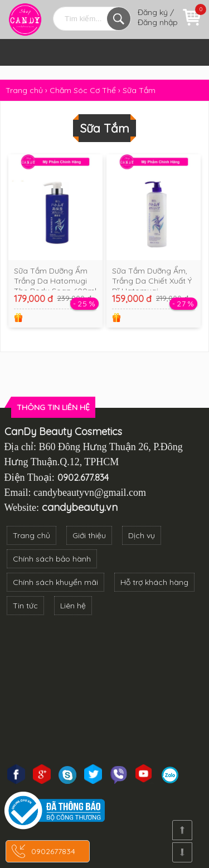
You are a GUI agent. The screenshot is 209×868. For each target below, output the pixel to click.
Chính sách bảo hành (52, 559)
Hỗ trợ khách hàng (154, 582)
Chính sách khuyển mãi (55, 582)
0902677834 (53, 851)
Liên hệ (73, 606)
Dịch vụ (142, 535)
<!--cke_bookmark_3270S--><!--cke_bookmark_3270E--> (105, 690)
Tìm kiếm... (119, 19)
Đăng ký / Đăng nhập (158, 17)
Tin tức (25, 606)
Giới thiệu (89, 535)
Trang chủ (31, 535)
